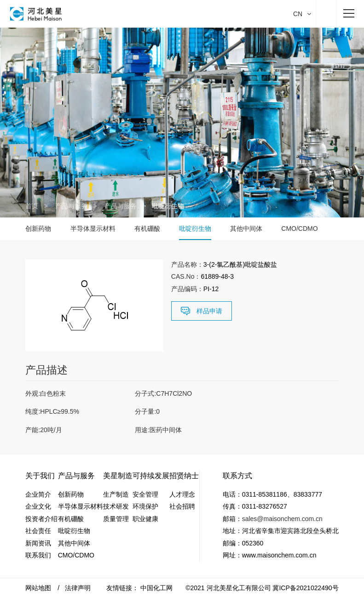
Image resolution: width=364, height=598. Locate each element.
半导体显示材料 (93, 229)
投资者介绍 (41, 519)
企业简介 (38, 494)
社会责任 (38, 531)
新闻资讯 (38, 543)
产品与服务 (71, 206)
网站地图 (38, 588)
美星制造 (118, 476)
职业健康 (145, 519)
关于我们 (40, 476)
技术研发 (116, 506)
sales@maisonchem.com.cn (282, 519)
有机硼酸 (147, 229)
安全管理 (145, 494)
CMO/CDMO (299, 229)
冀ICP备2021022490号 (305, 588)
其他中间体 (246, 229)
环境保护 (145, 506)
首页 (32, 206)
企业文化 (38, 506)
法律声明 (78, 588)
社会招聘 (182, 506)
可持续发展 (151, 476)
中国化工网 (156, 588)
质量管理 (116, 519)
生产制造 (116, 494)
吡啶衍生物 (195, 229)
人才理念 (182, 494)
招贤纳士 (184, 476)
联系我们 (38, 555)
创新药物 (38, 229)
